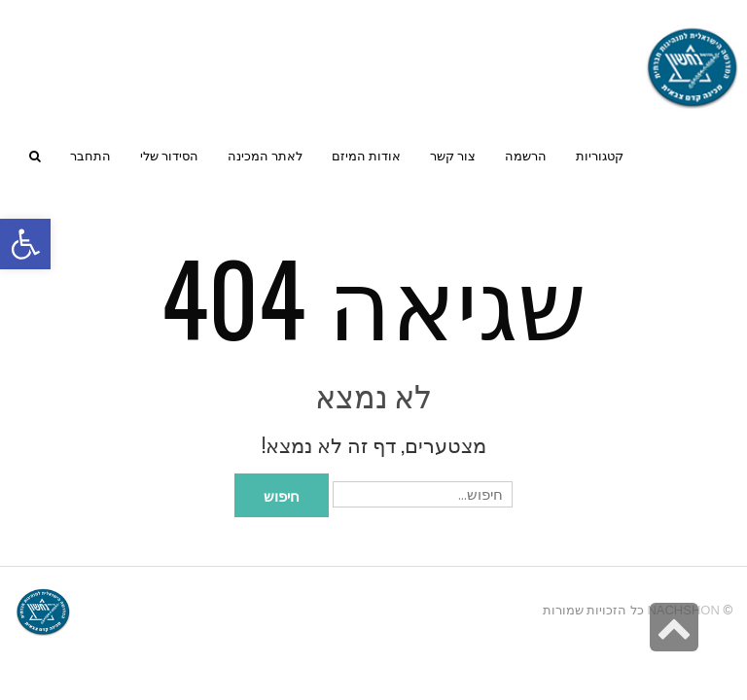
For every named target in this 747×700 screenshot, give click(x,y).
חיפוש (282, 495)
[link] (169, 156)
